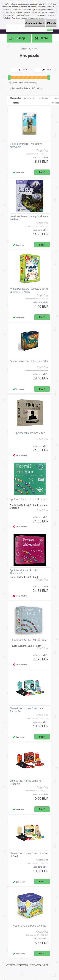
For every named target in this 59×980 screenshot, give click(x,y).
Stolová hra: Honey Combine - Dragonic (27, 782)
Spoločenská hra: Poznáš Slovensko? (24, 572)
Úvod (24, 49)
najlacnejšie (30, 98)
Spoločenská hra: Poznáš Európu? (29, 499)
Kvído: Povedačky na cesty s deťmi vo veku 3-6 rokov (29, 290)
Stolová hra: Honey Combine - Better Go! (27, 710)
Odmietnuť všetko (35, 23)
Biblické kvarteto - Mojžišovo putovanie (26, 145)
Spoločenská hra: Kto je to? (30, 433)
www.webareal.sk (39, 965)
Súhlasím (51, 23)
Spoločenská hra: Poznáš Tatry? (30, 640)
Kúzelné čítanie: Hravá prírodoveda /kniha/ (29, 218)
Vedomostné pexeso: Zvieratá (30, 926)
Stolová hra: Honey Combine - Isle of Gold (29, 855)
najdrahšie (44, 98)
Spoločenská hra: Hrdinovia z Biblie (30, 361)
